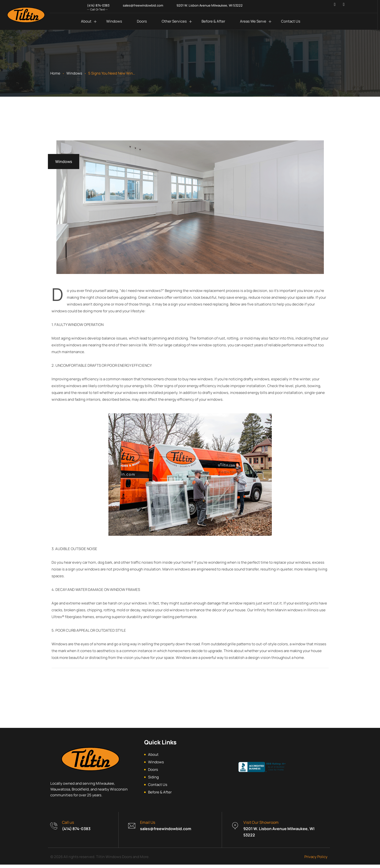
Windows (114, 21)
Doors (142, 21)
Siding (153, 780)
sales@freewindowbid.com (166, 832)
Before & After (213, 21)
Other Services (174, 21)
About (86, 21)
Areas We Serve (253, 21)
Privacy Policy (316, 860)
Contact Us (291, 21)
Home (55, 73)
